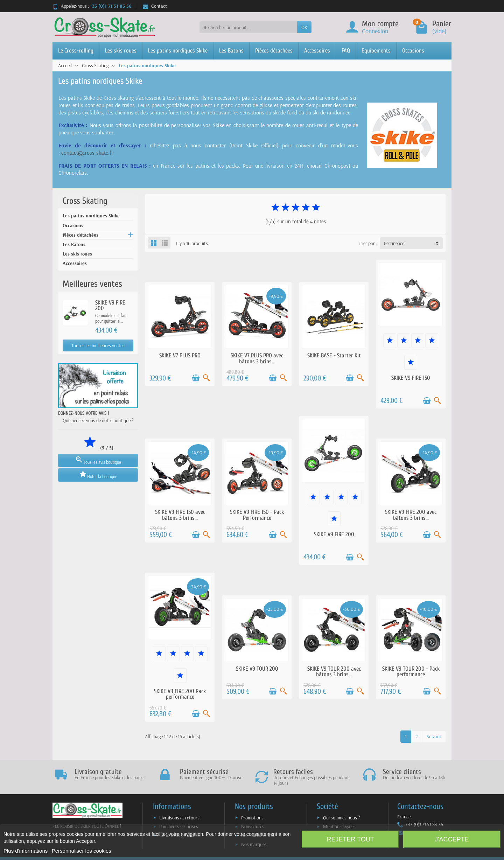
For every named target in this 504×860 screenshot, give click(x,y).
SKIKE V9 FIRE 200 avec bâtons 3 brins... (411, 515)
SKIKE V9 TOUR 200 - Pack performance (411, 672)
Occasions (413, 51)
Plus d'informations (26, 851)
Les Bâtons (231, 51)
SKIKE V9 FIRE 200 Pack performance (180, 694)
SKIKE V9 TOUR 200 (257, 669)
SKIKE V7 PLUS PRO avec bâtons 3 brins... (257, 358)
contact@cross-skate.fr (87, 153)
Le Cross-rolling (76, 51)
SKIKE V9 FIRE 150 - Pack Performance (257, 515)
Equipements (376, 51)
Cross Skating (85, 201)
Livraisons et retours (179, 818)
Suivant (434, 736)
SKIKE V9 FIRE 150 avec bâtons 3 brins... (180, 515)
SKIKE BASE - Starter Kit (334, 355)
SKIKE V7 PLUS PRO (180, 355)
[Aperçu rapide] (206, 378)
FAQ (346, 51)
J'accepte (452, 839)
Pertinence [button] (394, 243)
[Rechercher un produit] (248, 27)
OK (304, 27)
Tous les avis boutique (98, 460)
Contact (155, 6)
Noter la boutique (98, 474)
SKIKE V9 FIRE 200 (110, 306)
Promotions (252, 818)
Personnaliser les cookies (82, 851)
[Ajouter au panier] (196, 378)
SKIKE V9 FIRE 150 (411, 378)
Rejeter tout (350, 839)
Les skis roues (121, 51)
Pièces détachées (274, 51)
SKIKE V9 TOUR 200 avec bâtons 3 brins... (334, 672)
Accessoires (317, 51)
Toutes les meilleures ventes (98, 345)
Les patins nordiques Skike (178, 51)
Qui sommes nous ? (342, 818)
